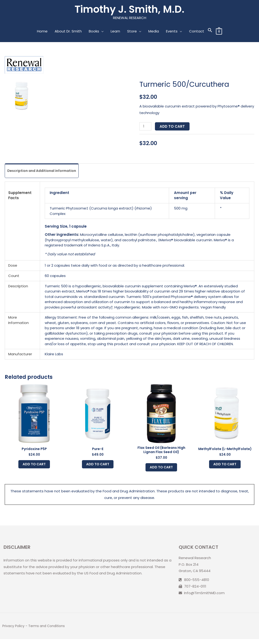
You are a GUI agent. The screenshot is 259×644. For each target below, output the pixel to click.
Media (153, 32)
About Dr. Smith (68, 32)
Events (172, 32)
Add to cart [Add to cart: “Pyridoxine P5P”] (34, 467)
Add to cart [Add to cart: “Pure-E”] (98, 467)
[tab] (44, 172)
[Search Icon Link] (210, 32)
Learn (115, 32)
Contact (196, 32)
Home (42, 32)
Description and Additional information (44, 172)
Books (94, 32)
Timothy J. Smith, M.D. (130, 10)
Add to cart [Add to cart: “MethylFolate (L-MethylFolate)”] (225, 467)
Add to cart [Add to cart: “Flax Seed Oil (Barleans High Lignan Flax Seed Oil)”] (161, 471)
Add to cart (173, 127)
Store (132, 32)
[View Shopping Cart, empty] (219, 32)
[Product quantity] (146, 127)
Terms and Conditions (49, 631)
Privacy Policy (14, 631)
